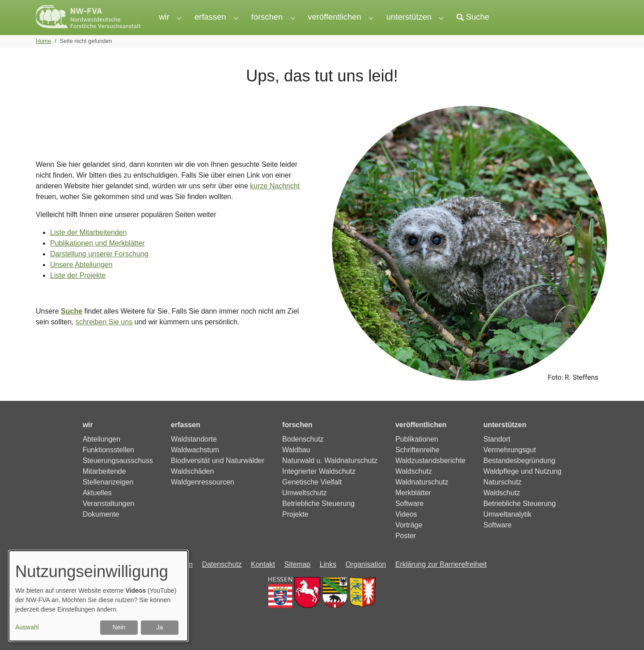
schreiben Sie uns (104, 338)
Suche (72, 327)
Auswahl (27, 627)
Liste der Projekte (78, 291)
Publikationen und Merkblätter (97, 259)
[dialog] (98, 596)
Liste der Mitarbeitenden (89, 249)
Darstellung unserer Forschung (99, 270)
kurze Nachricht (275, 202)
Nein (119, 627)
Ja (160, 627)
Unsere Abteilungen (81, 281)
